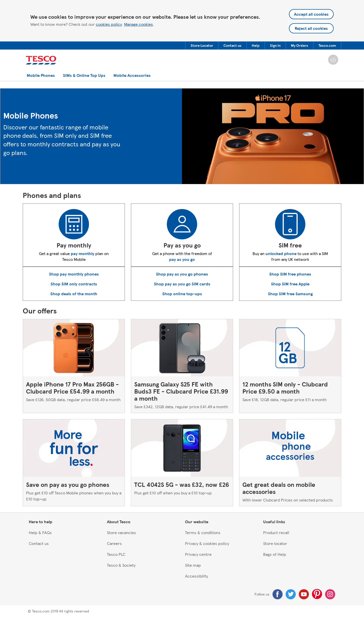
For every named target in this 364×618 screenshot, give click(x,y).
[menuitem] (202, 45)
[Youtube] (304, 594)
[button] (202, 45)
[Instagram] (330, 594)
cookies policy (109, 24)
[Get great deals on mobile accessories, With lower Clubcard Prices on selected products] (290, 463)
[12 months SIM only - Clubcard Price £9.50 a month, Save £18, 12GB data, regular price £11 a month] (290, 366)
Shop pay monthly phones (74, 274)
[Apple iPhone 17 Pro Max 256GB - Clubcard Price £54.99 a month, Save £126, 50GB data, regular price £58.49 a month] (74, 366)
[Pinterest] (317, 594)
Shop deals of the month (74, 294)
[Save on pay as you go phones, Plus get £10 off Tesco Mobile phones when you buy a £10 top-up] (74, 463)
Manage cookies (139, 24)
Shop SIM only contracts (74, 284)
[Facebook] (278, 594)
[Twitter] (291, 594)
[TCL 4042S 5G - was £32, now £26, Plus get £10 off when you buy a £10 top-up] (182, 463)
